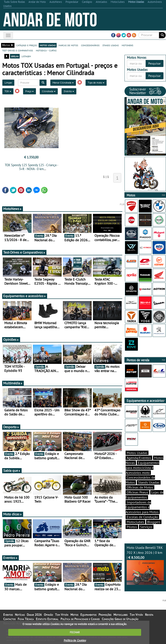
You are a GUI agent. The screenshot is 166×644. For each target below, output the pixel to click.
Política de (75, 640)
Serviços (146, 527)
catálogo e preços (27, 45)
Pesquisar (155, 63)
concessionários (90, 45)
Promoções (105, 615)
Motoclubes (135, 522)
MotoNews (13, 209)
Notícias (20, 615)
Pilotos (132, 527)
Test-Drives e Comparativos (24, 252)
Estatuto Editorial (47, 619)
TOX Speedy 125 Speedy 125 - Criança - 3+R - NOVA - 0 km (31, 167)
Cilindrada (49, 91)
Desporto (11, 427)
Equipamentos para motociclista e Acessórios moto (142, 468)
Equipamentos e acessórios (25, 296)
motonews (127, 45)
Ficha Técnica (26, 619)
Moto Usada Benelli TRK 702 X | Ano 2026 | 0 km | (145, 565)
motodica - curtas (46, 50)
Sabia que (12, 470)
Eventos (10, 558)
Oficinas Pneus (137, 492)
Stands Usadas (149, 482)
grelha (15, 56)
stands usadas (111, 45)
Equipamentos (88, 615)
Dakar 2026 (34, 615)
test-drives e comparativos (18, 50)
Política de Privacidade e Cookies (80, 619)
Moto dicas (13, 514)
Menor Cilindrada (63, 83)
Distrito (69, 91)
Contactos (9, 619)
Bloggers (154, 522)
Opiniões (11, 339)
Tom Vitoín (62, 615)
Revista (149, 615)
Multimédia (13, 383)
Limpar (8, 83)
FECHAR (75, 632)
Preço (30, 91)
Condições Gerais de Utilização (120, 619)
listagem (26, 56)
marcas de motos (68, 45)
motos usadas (48, 45)
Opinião (48, 615)
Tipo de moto (96, 83)
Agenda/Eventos (139, 458)
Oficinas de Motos (140, 487)
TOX (8, 91)
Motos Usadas (137, 453)
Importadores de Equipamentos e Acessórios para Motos (142, 507)
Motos (74, 615)
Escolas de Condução (142, 517)
